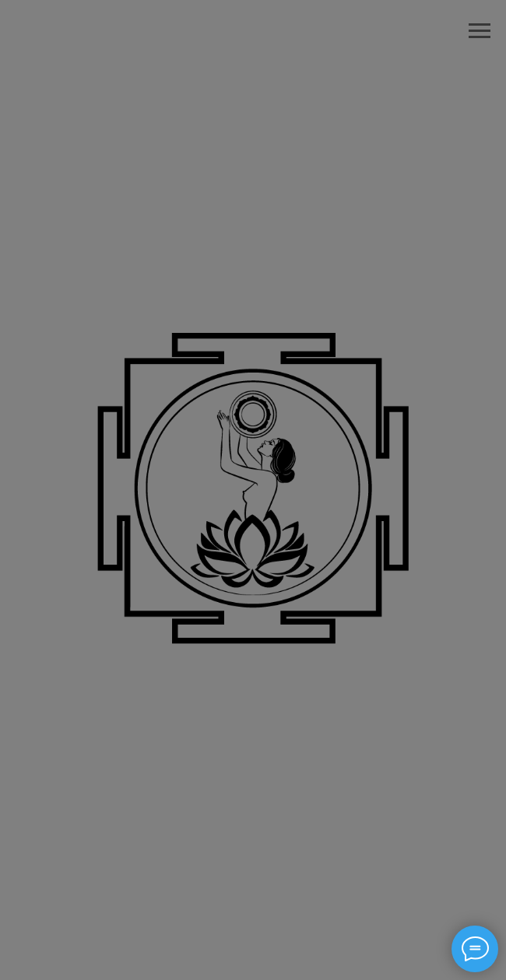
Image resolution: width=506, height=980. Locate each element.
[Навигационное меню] (480, 31)
